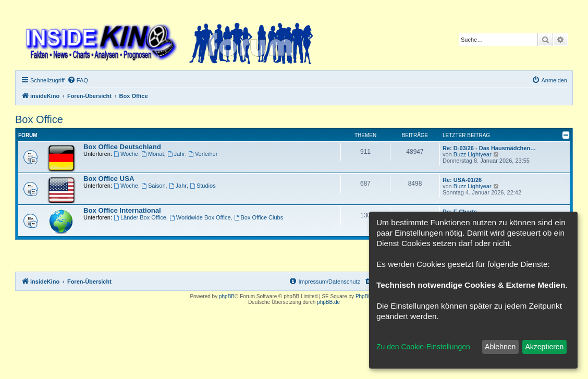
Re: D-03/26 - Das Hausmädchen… (489, 148)
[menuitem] (78, 80)
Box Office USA (109, 179)
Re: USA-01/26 (462, 180)
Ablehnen (500, 347)
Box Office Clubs (259, 217)
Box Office (39, 119)
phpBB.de (328, 302)
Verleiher (203, 154)
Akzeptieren (544, 347)
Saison (153, 186)
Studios (203, 186)
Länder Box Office (140, 217)
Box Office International (122, 210)
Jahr (176, 154)
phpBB (227, 296)
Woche (126, 154)
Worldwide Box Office (200, 217)
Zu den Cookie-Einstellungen (423, 347)
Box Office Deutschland (122, 147)
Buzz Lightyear (473, 154)
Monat (152, 154)
